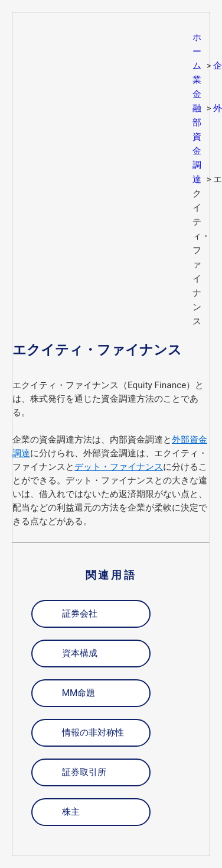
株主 (71, 812)
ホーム (197, 51)
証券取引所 (84, 772)
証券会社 (80, 614)
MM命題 (79, 693)
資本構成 (80, 653)
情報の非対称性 (93, 733)
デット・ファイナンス (119, 467)
